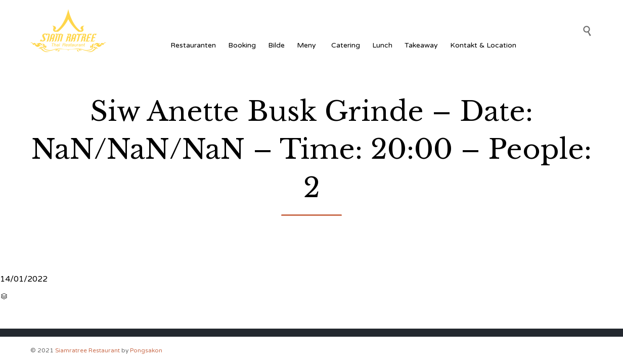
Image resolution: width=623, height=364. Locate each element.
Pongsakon (146, 350)
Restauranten (193, 45)
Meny (308, 45)
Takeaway (421, 45)
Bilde (276, 45)
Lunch (382, 45)
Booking (242, 45)
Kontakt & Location (483, 45)
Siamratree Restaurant (87, 350)
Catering (346, 45)
